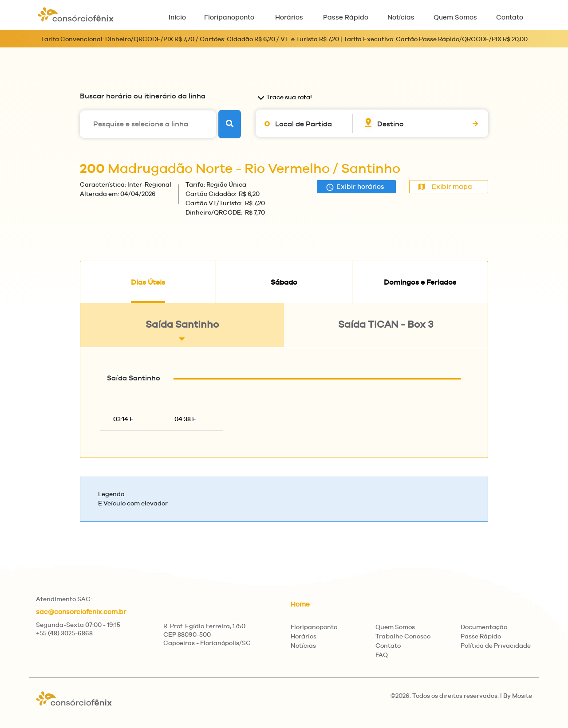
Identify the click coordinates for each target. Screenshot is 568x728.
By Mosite (518, 696)
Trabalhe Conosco (403, 636)
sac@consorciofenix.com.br (81, 612)
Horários (289, 17)
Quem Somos (455, 17)
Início (177, 17)
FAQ (382, 655)
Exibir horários (355, 187)
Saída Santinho (182, 331)
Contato (510, 17)
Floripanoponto (229, 17)
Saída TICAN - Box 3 (386, 331)
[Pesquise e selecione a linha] (148, 124)
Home (300, 604)
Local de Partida (304, 124)
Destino (390, 124)
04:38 (185, 419)
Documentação (484, 627)
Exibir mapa (445, 186)
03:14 (123, 419)
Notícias (401, 17)
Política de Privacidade (496, 646)
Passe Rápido (346, 17)
